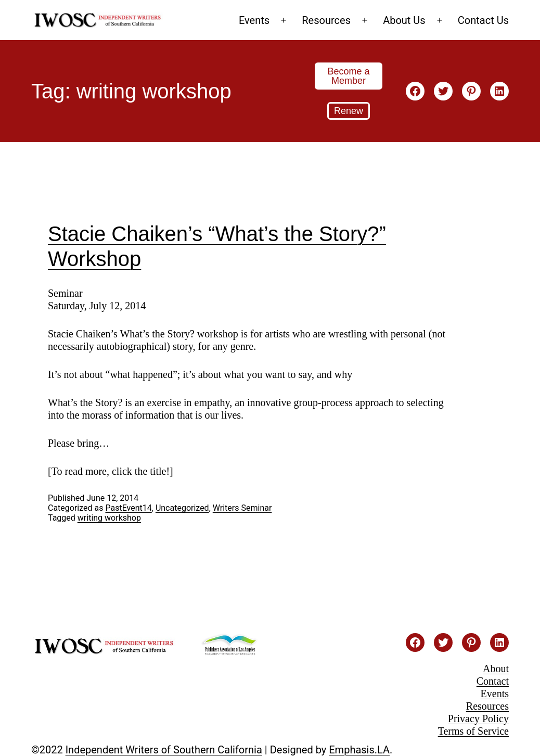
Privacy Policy (478, 719)
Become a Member (348, 76)
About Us (404, 20)
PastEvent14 (128, 508)
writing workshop (109, 518)
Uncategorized (182, 508)
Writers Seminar (242, 508)
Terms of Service (473, 731)
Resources (326, 20)
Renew (349, 111)
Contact (493, 681)
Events (254, 20)
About (496, 669)
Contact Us (483, 20)
